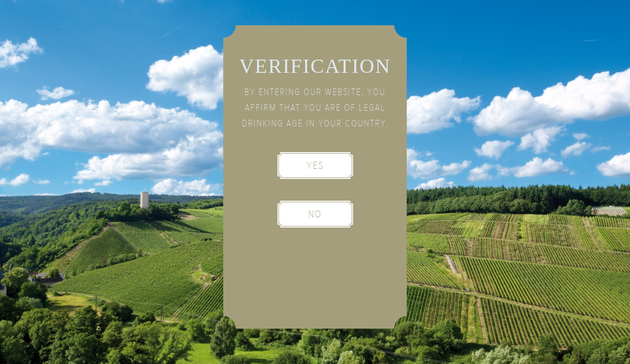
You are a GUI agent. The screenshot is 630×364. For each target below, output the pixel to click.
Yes (315, 166)
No (315, 214)
